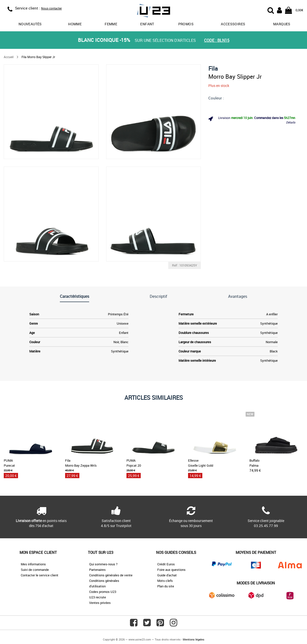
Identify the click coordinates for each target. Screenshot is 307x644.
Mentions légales (194, 639)
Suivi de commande (35, 570)
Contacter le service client (40, 575)
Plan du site (166, 586)
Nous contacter (51, 8)
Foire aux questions (171, 570)
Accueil (9, 57)
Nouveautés (30, 24)
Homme (75, 24)
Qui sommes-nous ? (103, 564)
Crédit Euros (166, 564)
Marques (282, 24)
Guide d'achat (167, 575)
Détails (291, 122)
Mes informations (33, 564)
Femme (111, 24)
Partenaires (97, 570)
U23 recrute (98, 597)
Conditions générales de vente (111, 575)
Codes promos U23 (103, 592)
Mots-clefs (165, 581)
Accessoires (233, 24)
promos (186, 24)
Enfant (147, 24)
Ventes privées (100, 603)
